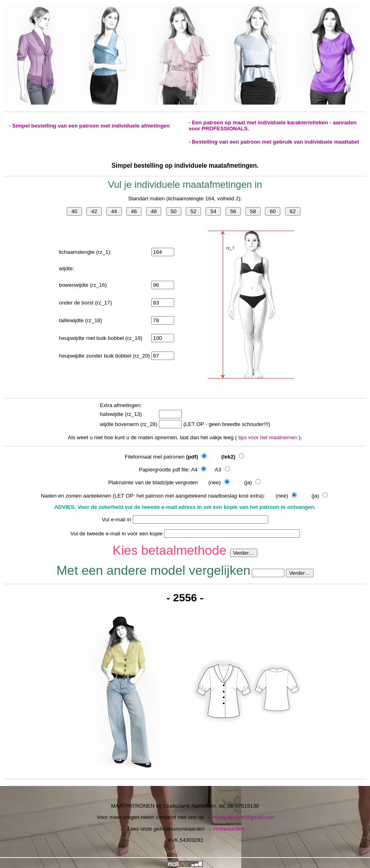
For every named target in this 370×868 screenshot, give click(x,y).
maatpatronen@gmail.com (244, 817)
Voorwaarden (228, 829)
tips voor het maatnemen (269, 437)
